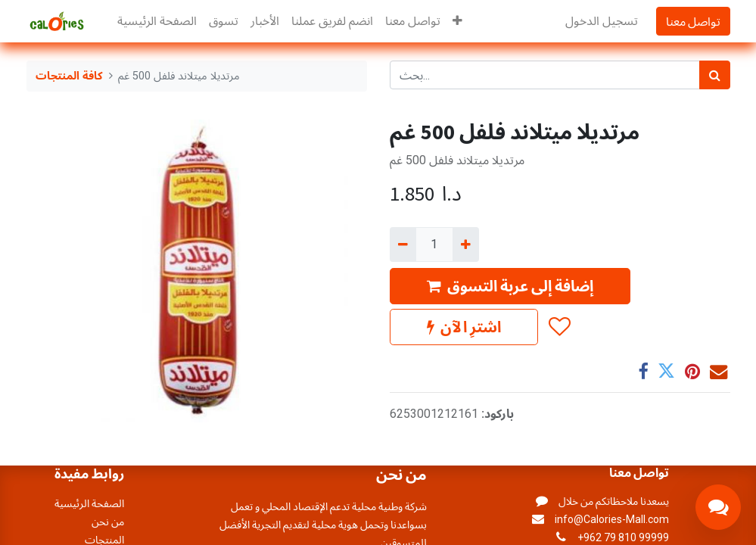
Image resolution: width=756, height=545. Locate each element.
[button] (457, 21)
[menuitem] (157, 21)
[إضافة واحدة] (466, 244)
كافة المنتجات (69, 76)
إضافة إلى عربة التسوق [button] (510, 286)
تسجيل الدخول (602, 21)
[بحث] (715, 75)
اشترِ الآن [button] (464, 327)
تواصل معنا (693, 21)
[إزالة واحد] (403, 244)
